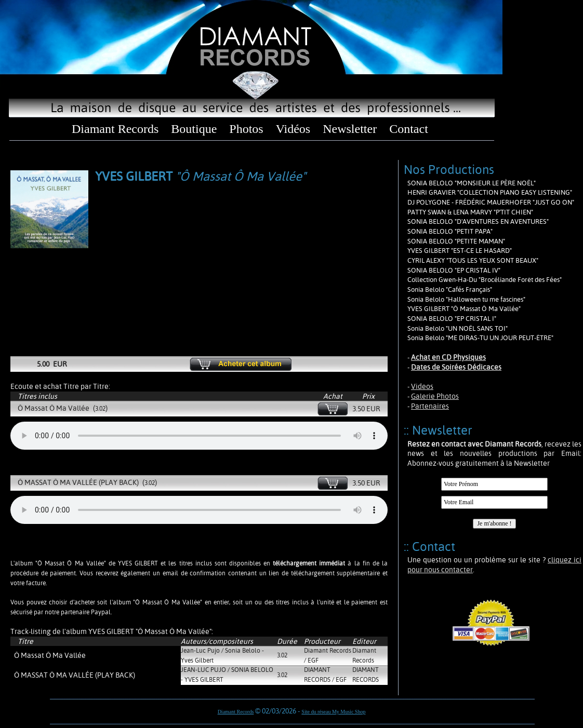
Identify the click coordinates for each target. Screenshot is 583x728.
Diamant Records (115, 129)
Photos (246, 129)
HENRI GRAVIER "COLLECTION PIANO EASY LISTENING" (490, 192)
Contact (409, 129)
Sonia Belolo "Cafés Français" (450, 289)
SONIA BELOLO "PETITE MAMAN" (456, 241)
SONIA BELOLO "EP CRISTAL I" (452, 319)
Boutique (194, 129)
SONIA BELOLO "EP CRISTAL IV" (454, 270)
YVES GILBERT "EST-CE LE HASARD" (460, 251)
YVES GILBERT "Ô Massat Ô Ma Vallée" (464, 309)
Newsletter (350, 129)
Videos (422, 386)
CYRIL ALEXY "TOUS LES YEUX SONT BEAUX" (473, 260)
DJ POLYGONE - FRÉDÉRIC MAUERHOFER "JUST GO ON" (491, 202)
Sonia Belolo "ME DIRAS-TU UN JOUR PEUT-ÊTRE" (480, 338)
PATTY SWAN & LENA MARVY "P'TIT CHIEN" (470, 212)
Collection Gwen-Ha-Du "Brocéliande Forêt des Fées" (485, 280)
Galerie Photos (435, 396)
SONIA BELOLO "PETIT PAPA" (450, 231)
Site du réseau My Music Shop (333, 712)
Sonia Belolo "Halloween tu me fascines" (466, 299)
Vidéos (293, 129)
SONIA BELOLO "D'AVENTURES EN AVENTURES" (478, 221)
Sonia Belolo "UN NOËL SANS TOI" (458, 328)
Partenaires (430, 406)
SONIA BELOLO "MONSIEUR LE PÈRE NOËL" (472, 183)
